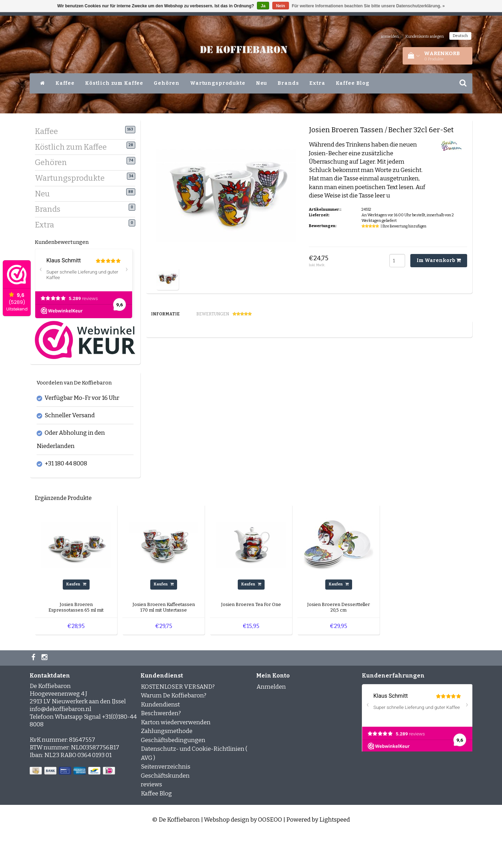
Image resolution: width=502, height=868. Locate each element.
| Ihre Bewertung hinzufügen (404, 226)
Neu (262, 83)
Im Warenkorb (439, 260)
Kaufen (76, 618)
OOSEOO (270, 853)
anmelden (390, 36)
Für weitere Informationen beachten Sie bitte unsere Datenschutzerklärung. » (368, 6)
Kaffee (65, 83)
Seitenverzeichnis (166, 800)
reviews (151, 818)
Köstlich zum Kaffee (114, 83)
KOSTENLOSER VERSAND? (178, 720)
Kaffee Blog (353, 83)
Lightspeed (335, 853)
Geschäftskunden (165, 809)
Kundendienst (160, 738)
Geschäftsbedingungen (173, 773)
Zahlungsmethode (167, 765)
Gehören (167, 83)
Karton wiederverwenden (176, 755)
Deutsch (460, 36)
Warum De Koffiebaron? (174, 729)
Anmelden (271, 720)
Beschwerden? (161, 747)
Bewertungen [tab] (224, 314)
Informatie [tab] (165, 314)
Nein (281, 6)
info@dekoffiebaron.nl (60, 742)
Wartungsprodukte (218, 83)
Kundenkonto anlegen (425, 36)
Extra (317, 83)
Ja (263, 6)
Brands (288, 83)
